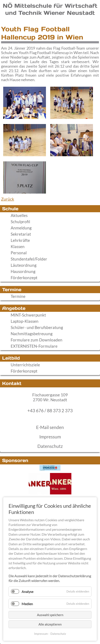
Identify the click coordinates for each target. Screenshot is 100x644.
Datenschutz (50, 446)
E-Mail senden (50, 427)
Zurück (8, 199)
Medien (27, 604)
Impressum (50, 437)
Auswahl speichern (50, 615)
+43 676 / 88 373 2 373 (50, 411)
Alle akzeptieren (50, 624)
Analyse (27, 592)
